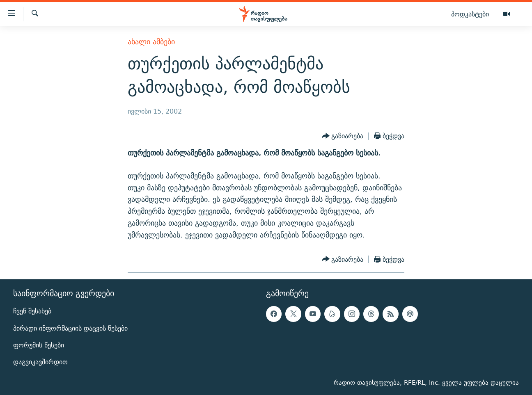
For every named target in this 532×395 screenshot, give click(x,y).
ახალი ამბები (151, 42)
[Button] (343, 136)
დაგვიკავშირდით (40, 362)
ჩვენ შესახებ (32, 312)
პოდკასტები (470, 14)
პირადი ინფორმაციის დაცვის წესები (70, 328)
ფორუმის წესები (39, 345)
